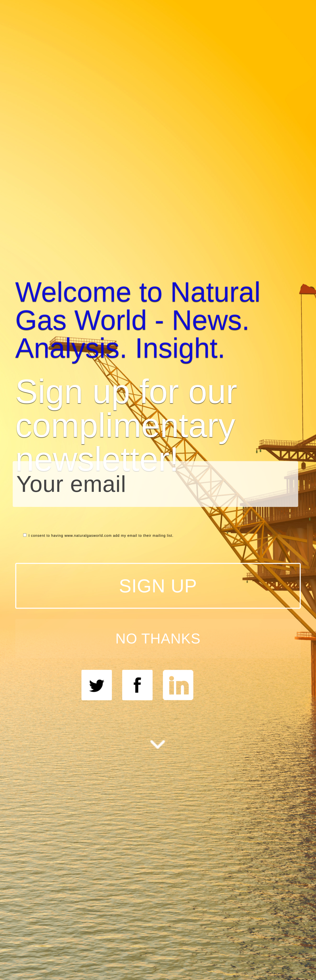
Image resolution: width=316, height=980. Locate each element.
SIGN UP (271, 559)
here (212, 502)
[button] (219, 425)
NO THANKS (271, 572)
